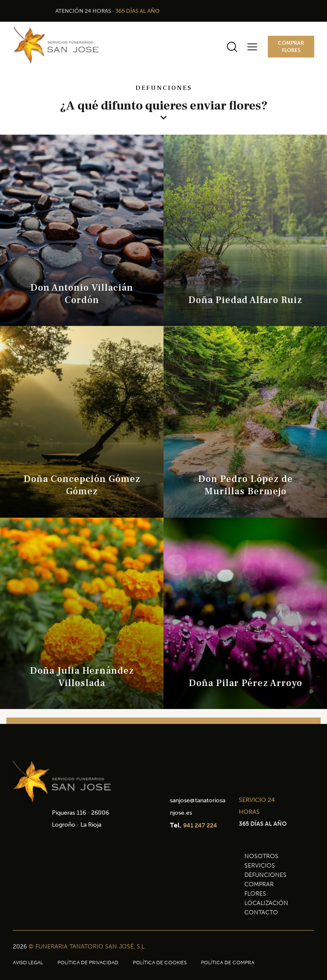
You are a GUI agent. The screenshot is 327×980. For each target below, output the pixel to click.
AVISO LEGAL (28, 963)
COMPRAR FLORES (259, 889)
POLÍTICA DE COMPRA (228, 963)
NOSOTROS (261, 856)
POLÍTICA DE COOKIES (160, 963)
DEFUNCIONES (265, 875)
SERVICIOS (260, 866)
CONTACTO (261, 912)
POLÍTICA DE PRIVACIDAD (88, 963)
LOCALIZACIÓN (266, 903)
